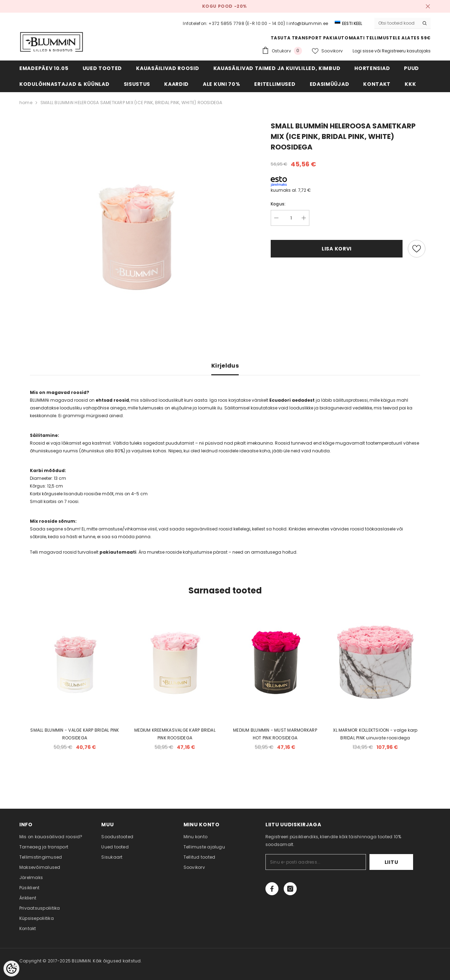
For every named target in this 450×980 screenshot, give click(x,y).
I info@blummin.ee (307, 23)
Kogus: (278, 204)
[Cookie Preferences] (11, 969)
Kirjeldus (225, 366)
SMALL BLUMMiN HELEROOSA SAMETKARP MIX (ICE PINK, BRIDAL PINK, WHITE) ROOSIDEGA (131, 103)
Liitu (391, 862)
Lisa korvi (337, 249)
